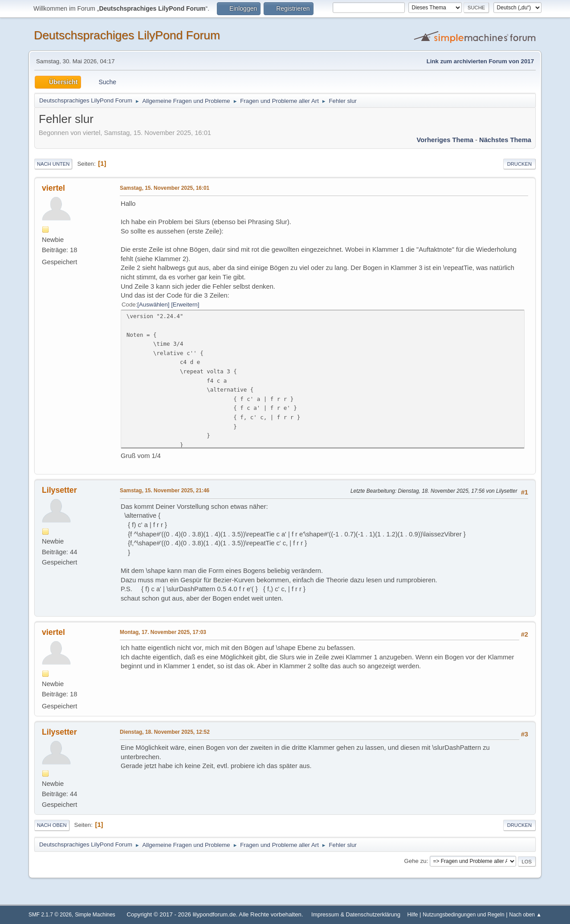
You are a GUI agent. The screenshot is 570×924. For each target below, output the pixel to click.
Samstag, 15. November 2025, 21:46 (165, 491)
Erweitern (185, 305)
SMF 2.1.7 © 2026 (50, 915)
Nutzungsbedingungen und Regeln (463, 915)
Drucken (519, 164)
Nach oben (52, 825)
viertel (53, 188)
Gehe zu (415, 861)
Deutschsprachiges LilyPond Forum (127, 35)
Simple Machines (95, 915)
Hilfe (413, 915)
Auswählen (153, 305)
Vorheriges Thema (445, 140)
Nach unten (53, 164)
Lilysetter (59, 490)
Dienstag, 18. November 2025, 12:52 (165, 732)
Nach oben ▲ (525, 915)
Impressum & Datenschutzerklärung (356, 915)
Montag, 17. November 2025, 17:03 (163, 632)
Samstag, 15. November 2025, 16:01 (165, 188)
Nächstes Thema (505, 140)
